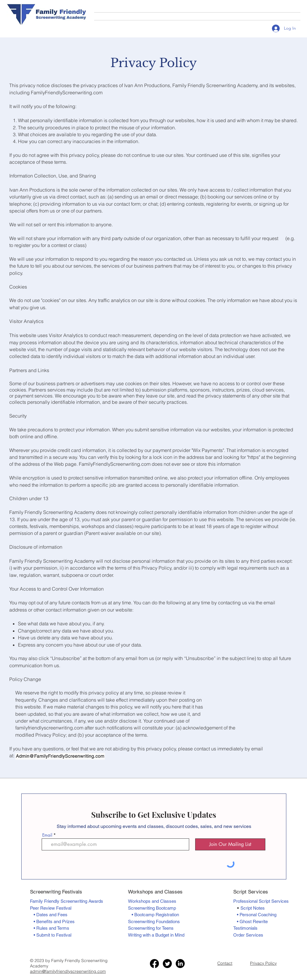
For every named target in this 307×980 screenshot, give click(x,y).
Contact (225, 963)
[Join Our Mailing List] (230, 844)
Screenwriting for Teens (151, 928)
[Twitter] (167, 964)
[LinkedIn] (180, 964)
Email (47, 835)
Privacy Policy (263, 963)
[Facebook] (154, 964)
